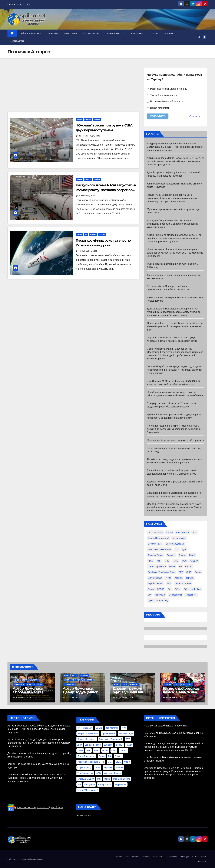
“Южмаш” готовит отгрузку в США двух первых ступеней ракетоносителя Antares (104, 130)
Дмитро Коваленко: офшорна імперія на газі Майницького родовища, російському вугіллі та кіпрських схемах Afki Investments (174, 312)
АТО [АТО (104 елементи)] (194, 532)
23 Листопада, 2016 (89, 136)
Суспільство (92, 33)
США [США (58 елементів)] (189, 572)
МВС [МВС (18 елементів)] (167, 561)
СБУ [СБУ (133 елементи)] (181, 572)
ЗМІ (86, 235)
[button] (199, 37)
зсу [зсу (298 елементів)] (150, 595)
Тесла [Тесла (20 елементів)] (168, 578)
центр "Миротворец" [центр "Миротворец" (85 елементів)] (158, 600)
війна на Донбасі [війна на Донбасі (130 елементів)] (192, 589)
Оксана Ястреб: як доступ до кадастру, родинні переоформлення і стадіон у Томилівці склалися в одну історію (175, 370)
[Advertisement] (73, 89)
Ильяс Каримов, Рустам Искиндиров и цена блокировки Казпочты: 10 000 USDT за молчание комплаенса (175, 253)
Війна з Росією (31, 33)
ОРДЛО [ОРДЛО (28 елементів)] (194, 561)
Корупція (31, 684)
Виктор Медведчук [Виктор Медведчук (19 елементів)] (175, 544)
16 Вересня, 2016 (88, 251)
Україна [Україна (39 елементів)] (190, 578)
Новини (88, 120)
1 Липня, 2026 (73, 698)
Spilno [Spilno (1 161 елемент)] (169, 532)
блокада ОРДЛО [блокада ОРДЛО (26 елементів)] (156, 589)
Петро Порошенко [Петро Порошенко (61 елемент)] (157, 566)
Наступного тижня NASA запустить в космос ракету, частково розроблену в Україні (106, 190)
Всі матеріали (83, 815)
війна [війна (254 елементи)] (178, 589)
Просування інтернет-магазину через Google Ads (175, 440)
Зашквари (34, 680)
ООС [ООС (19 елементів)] (184, 561)
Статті (154, 33)
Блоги (169, 33)
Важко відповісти (158, 108)
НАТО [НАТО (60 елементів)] (176, 561)
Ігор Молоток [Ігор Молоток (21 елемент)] (183, 532)
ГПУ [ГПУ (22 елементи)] (177, 549)
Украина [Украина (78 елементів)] (178, 578)
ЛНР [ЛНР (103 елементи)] (159, 561)
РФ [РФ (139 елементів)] (180, 566)
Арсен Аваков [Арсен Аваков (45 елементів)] (179, 538)
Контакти (17, 41)
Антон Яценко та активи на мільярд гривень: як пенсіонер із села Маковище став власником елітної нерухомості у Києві (174, 238)
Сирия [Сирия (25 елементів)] (198, 572)
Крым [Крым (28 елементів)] (151, 561)
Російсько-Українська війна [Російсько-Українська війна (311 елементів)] (161, 572)
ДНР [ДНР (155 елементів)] (184, 549)
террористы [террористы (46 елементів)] (191, 595)
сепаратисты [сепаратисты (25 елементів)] (175, 595)
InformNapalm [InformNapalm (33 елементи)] (155, 532)
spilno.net (12, 859)
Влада (79, 120)
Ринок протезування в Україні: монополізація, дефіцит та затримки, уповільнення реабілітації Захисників (174, 429)
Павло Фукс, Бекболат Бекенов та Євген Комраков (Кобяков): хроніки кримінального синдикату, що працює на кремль (172, 198)
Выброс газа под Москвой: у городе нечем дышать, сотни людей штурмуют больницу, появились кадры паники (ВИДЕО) (173, 747)
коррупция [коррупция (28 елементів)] (160, 595)
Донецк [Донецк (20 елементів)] (182, 555)
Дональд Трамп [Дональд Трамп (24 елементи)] (156, 555)
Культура (137, 33)
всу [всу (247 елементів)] (170, 589)
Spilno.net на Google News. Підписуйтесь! (35, 808)
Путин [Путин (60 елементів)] (172, 566)
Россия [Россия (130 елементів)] (189, 566)
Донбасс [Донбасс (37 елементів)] (171, 555)
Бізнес (16, 680)
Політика (71, 33)
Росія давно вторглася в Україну (167, 89)
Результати (196, 116)
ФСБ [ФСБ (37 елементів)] (169, 583)
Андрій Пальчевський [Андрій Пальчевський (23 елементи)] (158, 538)
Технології (134, 684)
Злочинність (116, 33)
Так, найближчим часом (162, 95)
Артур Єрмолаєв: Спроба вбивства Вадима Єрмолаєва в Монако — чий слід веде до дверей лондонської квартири (175, 147)
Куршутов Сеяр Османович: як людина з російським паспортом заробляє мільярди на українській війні (173, 224)
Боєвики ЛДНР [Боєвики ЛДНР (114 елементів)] (155, 544)
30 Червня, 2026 (125, 698)
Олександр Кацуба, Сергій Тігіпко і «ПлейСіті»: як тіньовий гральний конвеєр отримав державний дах (175, 326)
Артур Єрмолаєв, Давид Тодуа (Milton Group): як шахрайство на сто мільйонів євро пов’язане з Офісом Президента (176, 161)
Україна (53, 33)
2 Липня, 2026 (23, 698)
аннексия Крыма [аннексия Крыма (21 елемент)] (183, 583)
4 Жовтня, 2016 (87, 196)
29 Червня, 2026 (175, 698)
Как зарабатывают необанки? (170, 726)
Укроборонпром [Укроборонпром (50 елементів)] (156, 583)
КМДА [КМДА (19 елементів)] (192, 555)
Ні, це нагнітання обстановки (165, 101)
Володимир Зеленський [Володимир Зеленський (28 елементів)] (159, 549)
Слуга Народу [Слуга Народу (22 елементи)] (155, 578)
